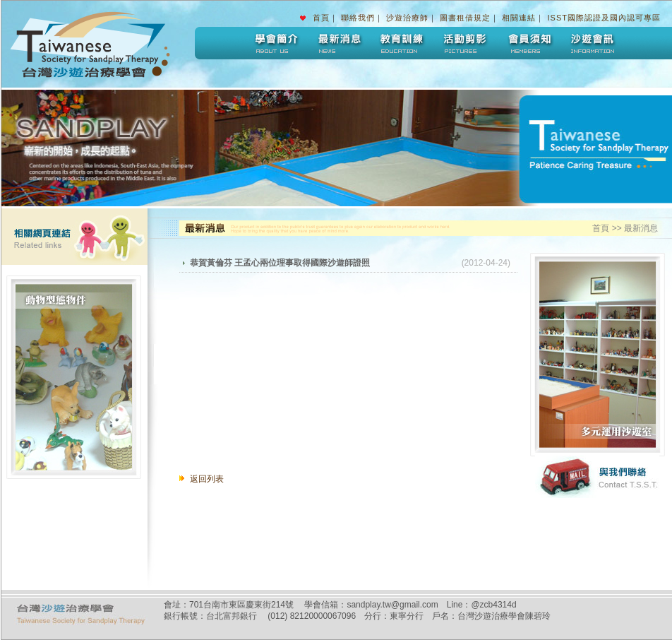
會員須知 (529, 43)
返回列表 (207, 479)
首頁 (321, 18)
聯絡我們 (358, 18)
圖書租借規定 (465, 18)
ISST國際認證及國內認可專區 (604, 18)
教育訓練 (402, 43)
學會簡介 (275, 43)
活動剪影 (465, 43)
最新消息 (338, 43)
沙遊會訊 (592, 43)
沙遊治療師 (407, 18)
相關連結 (519, 18)
